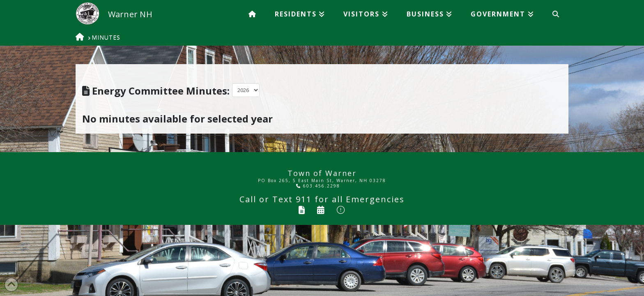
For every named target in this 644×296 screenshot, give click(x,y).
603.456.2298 (318, 186)
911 (304, 199)
